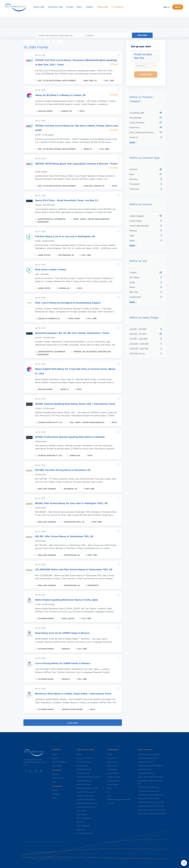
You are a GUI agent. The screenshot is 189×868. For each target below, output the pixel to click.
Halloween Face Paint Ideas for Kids (151, 806)
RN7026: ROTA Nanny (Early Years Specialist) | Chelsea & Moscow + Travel (76, 164)
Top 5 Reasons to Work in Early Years (151, 795)
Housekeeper (112, 769)
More (132, 142)
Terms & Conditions (59, 762)
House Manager (113, 773)
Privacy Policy (57, 766)
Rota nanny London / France (51, 270)
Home (54, 754)
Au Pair (28, 42)
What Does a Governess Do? (148, 758)
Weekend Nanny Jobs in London (88, 777)
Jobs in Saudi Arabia (84, 818)
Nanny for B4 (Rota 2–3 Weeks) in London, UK (61, 95)
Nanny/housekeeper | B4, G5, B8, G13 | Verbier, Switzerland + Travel (72, 333)
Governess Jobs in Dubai (85, 796)
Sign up (178, 7)
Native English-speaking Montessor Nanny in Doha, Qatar (67, 600)
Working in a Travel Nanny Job (148, 787)
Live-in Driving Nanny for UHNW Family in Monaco (63, 663)
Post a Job (56, 774)
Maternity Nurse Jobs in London (88, 788)
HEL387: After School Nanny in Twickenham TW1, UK (64, 536)
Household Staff (113, 781)
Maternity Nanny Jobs (84, 781)
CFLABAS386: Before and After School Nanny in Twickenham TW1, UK (74, 570)
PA (108, 792)
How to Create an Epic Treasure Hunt (151, 802)
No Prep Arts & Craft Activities (149, 799)
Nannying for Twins (145, 769)
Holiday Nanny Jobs (84, 773)
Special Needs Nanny (146, 773)
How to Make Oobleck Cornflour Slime (152, 814)
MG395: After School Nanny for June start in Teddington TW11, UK (71, 503)
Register (55, 790)
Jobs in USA (81, 830)
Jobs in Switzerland (83, 826)
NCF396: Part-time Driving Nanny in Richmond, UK (63, 470)
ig (36, 771)
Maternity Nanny (113, 766)
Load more (73, 723)
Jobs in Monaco (82, 815)
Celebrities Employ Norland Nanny (150, 766)
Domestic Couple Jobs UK (86, 799)
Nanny (43, 42)
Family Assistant (113, 784)
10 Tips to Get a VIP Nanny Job (149, 791)
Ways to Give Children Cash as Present (152, 810)
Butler (109, 788)
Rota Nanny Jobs (82, 766)
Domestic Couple (114, 777)
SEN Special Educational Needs (119, 799)
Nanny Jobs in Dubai (84, 784)
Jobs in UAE (81, 822)
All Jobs (79, 754)
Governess (111, 758)
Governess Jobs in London (86, 792)
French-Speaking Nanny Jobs (87, 803)
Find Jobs (142, 35)
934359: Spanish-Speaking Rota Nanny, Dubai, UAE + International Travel (75, 404)
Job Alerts (56, 794)
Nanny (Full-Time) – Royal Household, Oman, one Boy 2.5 (67, 200)
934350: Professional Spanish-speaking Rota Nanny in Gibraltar (70, 437)
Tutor (56, 42)
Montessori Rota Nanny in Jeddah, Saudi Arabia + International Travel (73, 694)
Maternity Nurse (113, 762)
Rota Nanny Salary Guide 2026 (149, 754)
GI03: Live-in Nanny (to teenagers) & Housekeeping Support (68, 303)
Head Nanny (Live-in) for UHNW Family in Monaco (62, 633)
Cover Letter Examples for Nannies (150, 777)
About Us (55, 758)
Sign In (54, 782)
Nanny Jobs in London (84, 758)
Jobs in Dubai (81, 811)
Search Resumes (58, 778)
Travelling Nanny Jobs (84, 769)
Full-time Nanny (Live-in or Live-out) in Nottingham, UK (65, 236)
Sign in (166, 7)
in (30, 771)
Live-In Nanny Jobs (83, 762)
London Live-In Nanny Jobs (86, 807)
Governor (111, 803)
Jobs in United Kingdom (85, 833)
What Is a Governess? (146, 762)
